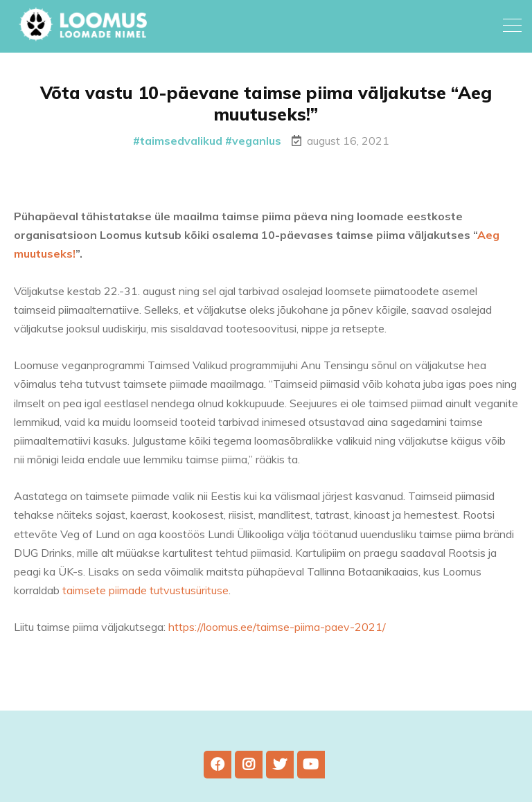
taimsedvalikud (181, 141)
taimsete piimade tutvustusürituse (145, 590)
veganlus (257, 141)
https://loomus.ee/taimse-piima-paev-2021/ (277, 627)
